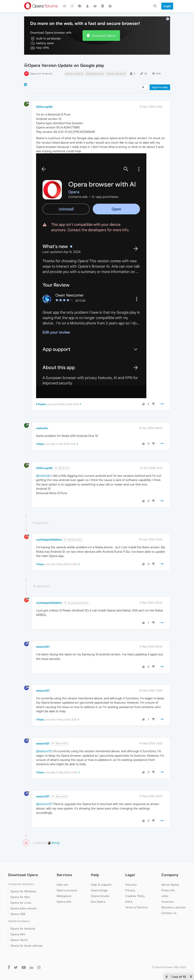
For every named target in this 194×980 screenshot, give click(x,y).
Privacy (130, 890)
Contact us (169, 913)
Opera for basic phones (27, 946)
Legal (130, 875)
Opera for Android (41, 74)
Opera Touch (19, 940)
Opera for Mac (20, 897)
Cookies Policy (135, 896)
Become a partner (174, 907)
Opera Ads (64, 902)
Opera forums (100, 896)
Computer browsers (21, 884)
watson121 (43, 647)
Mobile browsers (19, 921)
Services (64, 875)
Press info (168, 890)
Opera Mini (18, 934)
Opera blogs (99, 890)
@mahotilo (62, 468)
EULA (129, 902)
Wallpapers (64, 896)
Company (170, 875)
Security (131, 885)
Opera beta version (24, 908)
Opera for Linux (21, 903)
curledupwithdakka (49, 540)
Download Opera (104, 36)
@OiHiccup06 (73, 540)
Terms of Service (136, 907)
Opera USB (18, 914)
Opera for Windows (23, 891)
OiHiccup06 (44, 107)
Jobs (165, 896)
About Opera (170, 885)
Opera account (67, 890)
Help (95, 875)
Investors (168, 902)
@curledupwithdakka (76, 603)
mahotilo (42, 428)
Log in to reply (160, 87)
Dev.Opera (98, 902)
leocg (54, 843)
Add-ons (62, 885)
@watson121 (60, 744)
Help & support (101, 885)
